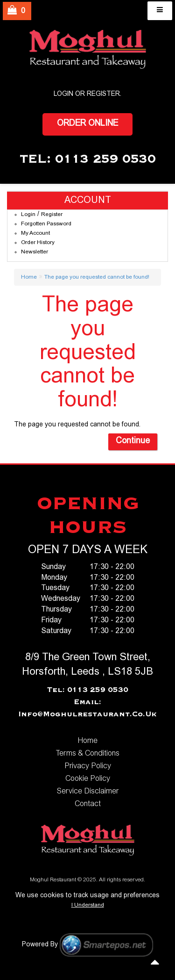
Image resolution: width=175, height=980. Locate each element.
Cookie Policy (88, 779)
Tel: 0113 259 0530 (88, 690)
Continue (133, 441)
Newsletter (35, 252)
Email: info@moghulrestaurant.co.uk (87, 708)
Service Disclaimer (88, 792)
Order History (38, 243)
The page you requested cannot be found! (97, 277)
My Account (35, 233)
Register (103, 94)
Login (28, 215)
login (63, 94)
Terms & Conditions (87, 754)
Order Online (87, 124)
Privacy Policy (88, 766)
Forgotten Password (46, 224)
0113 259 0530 (105, 159)
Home (29, 277)
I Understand (88, 905)
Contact (88, 804)
